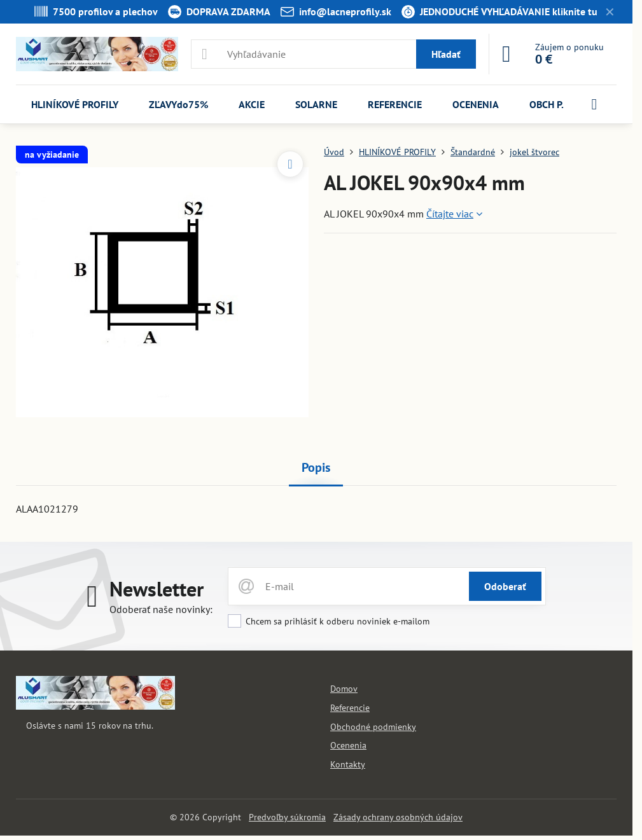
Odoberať (505, 586)
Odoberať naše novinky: (161, 609)
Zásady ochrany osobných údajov (398, 817)
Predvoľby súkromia (287, 817)
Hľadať (446, 54)
